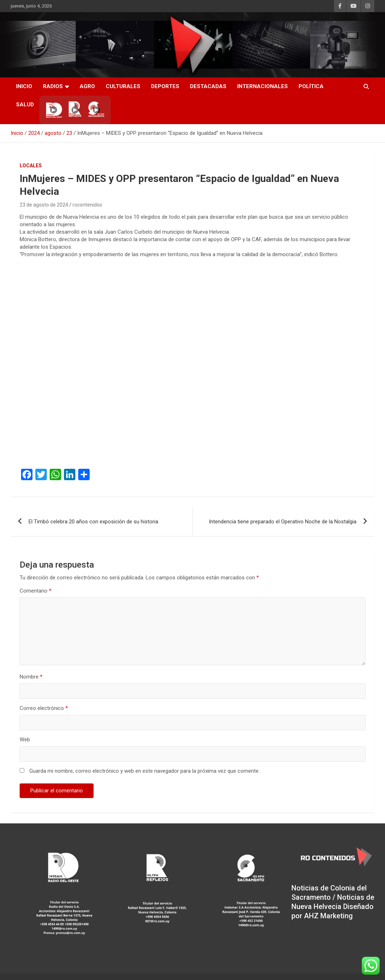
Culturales (123, 86)
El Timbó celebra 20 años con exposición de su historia (93, 522)
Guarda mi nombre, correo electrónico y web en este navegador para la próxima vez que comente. (144, 771)
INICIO (24, 86)
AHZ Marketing (328, 916)
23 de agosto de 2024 (44, 205)
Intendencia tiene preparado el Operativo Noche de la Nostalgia (283, 522)
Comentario (36, 591)
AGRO (87, 86)
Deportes (165, 86)
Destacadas (208, 86)
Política (311, 86)
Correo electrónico (44, 708)
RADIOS (53, 86)
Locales (31, 166)
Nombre (31, 677)
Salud (25, 105)
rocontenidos (87, 205)
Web (25, 740)
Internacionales (262, 86)
